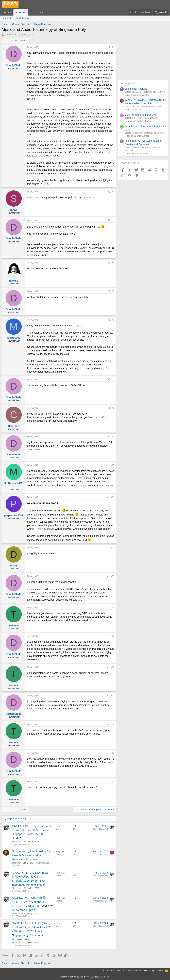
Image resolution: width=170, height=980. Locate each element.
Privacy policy (141, 971)
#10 (113, 465)
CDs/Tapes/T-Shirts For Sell (140, 115)
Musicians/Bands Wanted (137, 95)
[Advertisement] (143, 59)
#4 (113, 263)
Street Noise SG (19, 842)
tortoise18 (103, 854)
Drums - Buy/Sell (133, 110)
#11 (113, 497)
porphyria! (16, 863)
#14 (113, 607)
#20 (113, 782)
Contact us (108, 971)
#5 (113, 291)
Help (152, 971)
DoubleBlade (11, 35)
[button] (46, 12)
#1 (113, 47)
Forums (21, 12)
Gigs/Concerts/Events (22, 844)
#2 (113, 192)
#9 (113, 437)
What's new (37, 12)
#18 (113, 724)
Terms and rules (124, 971)
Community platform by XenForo (85, 977)
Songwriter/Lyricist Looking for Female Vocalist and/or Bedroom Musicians (31, 856)
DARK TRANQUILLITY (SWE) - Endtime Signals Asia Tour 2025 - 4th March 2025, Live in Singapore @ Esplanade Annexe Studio (32, 931)
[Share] (109, 47)
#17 (113, 696)
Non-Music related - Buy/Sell (139, 121)
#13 (113, 576)
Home (8, 12)
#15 (113, 636)
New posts (7, 18)
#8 (113, 408)
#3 (113, 220)
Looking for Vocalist (136, 89)
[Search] (161, 12)
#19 (113, 753)
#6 (113, 320)
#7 (113, 379)
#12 (113, 548)
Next (23, 40)
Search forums (22, 18)
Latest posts (127, 83)
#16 (113, 667)
